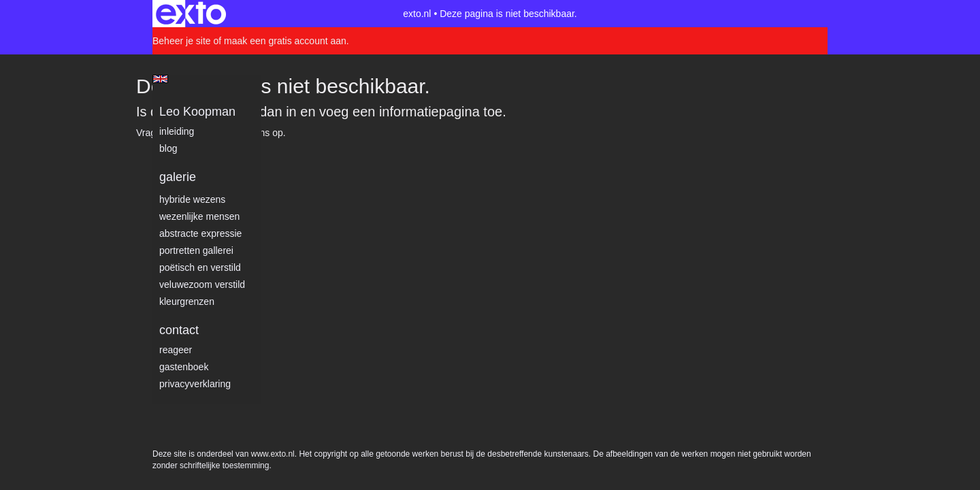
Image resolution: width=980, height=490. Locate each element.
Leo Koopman (197, 112)
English (160, 79)
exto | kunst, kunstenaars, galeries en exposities (191, 14)
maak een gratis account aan (285, 41)
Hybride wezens (192, 199)
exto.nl (417, 14)
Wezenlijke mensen (199, 216)
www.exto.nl (273, 162)
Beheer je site (182, 41)
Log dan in (264, 112)
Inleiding (177, 131)
